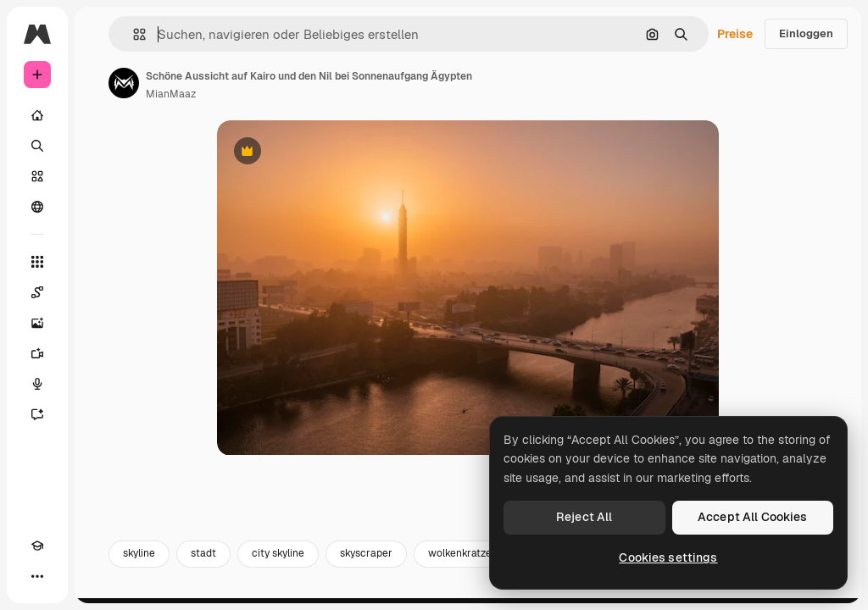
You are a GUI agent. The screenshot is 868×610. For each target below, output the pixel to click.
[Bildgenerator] (37, 323)
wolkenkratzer (462, 557)
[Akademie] (37, 546)
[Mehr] (37, 576)
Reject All (584, 517)
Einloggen (806, 33)
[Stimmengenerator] (37, 384)
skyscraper (366, 557)
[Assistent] (37, 414)
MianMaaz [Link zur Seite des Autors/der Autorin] (171, 94)
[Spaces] (37, 292)
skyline (139, 557)
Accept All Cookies (753, 517)
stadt (203, 557)
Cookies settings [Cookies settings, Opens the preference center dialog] (668, 557)
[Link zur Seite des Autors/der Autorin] (124, 83)
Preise (735, 34)
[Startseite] (37, 115)
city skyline (278, 557)
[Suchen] (37, 146)
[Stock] (37, 176)
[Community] (37, 207)
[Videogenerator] (37, 353)
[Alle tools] (37, 262)
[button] (133, 34)
